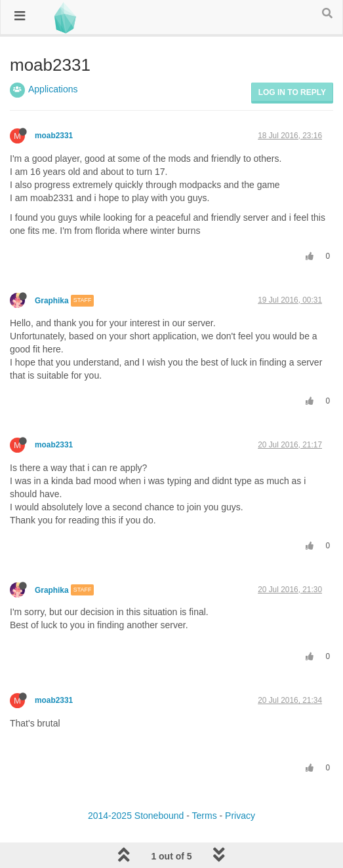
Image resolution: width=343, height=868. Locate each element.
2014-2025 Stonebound (136, 816)
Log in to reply (292, 92)
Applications (53, 89)
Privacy (240, 816)
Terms (205, 816)
